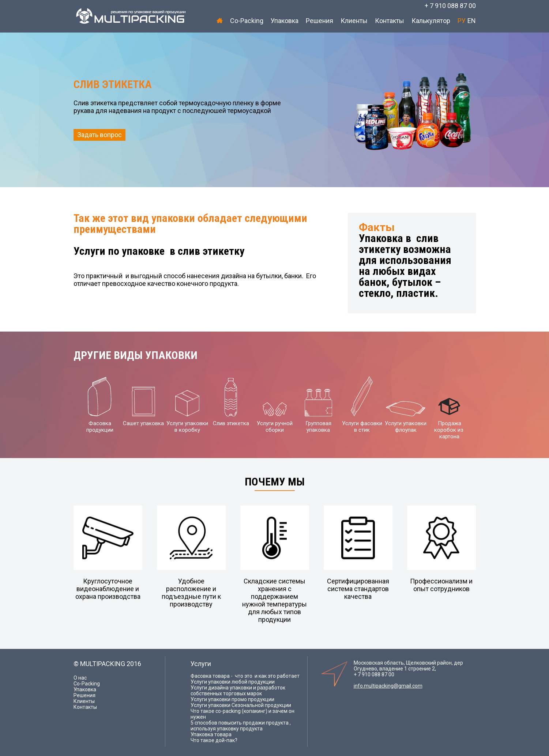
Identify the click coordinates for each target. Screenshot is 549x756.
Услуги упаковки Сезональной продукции (241, 705)
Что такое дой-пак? (214, 740)
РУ (462, 21)
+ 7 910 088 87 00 (450, 6)
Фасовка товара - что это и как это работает (245, 676)
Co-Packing (247, 21)
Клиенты (354, 21)
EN (472, 21)
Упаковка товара (211, 734)
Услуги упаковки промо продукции (232, 699)
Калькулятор (431, 21)
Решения (319, 21)
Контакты (390, 21)
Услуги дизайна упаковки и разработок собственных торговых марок (238, 691)
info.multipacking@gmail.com (388, 686)
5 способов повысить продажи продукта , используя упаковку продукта (241, 726)
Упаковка (285, 21)
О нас (80, 678)
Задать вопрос (99, 135)
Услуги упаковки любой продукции (233, 682)
